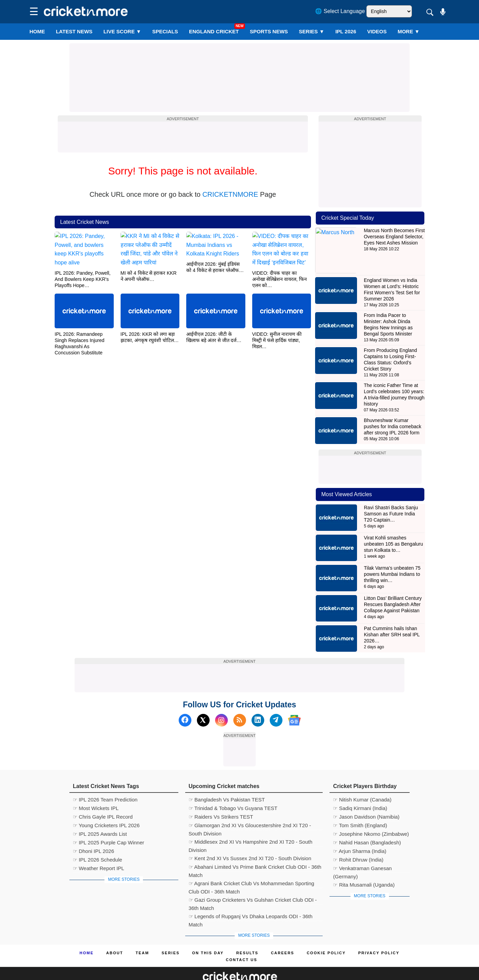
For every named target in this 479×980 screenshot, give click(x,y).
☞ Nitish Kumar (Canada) (362, 780)
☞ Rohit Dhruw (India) (358, 840)
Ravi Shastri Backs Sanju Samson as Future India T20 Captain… (391, 494)
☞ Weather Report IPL (98, 849)
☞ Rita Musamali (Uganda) (364, 865)
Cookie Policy (326, 934)
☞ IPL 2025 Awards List (100, 815)
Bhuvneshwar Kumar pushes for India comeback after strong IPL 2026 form (393, 407)
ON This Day (208, 934)
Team (142, 934)
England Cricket (214, 31)
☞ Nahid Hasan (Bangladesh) (367, 823)
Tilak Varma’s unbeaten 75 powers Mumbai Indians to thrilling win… (392, 555)
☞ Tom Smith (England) (360, 806)
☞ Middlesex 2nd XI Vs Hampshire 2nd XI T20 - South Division (250, 823)
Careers (282, 934)
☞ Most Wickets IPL (96, 789)
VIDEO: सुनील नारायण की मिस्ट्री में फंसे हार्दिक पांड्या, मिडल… (277, 340)
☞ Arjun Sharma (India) (360, 832)
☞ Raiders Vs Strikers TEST (221, 797)
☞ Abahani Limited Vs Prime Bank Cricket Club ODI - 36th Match (255, 848)
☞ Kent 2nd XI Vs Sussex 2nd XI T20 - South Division (250, 839)
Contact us (241, 941)
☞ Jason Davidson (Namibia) (366, 797)
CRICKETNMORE (230, 194)
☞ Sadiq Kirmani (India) (360, 789)
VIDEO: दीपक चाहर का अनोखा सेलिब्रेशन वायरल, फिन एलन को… (280, 278)
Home (37, 31)
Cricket (248, 970)
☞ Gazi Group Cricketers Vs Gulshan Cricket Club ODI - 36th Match (253, 881)
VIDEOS (377, 31)
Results (247, 934)
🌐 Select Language (340, 11)
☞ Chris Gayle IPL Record (103, 797)
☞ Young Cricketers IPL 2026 (106, 806)
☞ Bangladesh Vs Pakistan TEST (227, 780)
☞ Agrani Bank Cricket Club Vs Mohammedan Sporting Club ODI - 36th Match (252, 865)
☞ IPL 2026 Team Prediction (105, 780)
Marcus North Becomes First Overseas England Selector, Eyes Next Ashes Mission (394, 237)
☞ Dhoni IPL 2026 (93, 832)
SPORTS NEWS (269, 31)
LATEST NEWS (74, 31)
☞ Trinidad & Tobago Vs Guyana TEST (233, 789)
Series (312, 31)
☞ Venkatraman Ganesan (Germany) (362, 850)
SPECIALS (165, 31)
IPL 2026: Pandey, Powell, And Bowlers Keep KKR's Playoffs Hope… (83, 278)
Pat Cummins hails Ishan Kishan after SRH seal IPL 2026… (392, 615)
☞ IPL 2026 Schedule (97, 840)
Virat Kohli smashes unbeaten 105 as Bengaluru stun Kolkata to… (393, 525)
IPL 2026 (346, 31)
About (115, 934)
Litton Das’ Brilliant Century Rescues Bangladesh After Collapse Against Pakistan (393, 585)
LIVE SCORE (122, 31)
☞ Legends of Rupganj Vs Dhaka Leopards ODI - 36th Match (251, 898)
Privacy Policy (379, 934)
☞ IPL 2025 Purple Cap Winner (109, 823)
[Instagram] (221, 701)
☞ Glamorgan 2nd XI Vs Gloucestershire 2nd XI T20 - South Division (250, 807)
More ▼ (409, 31)
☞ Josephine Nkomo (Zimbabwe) (371, 815)
